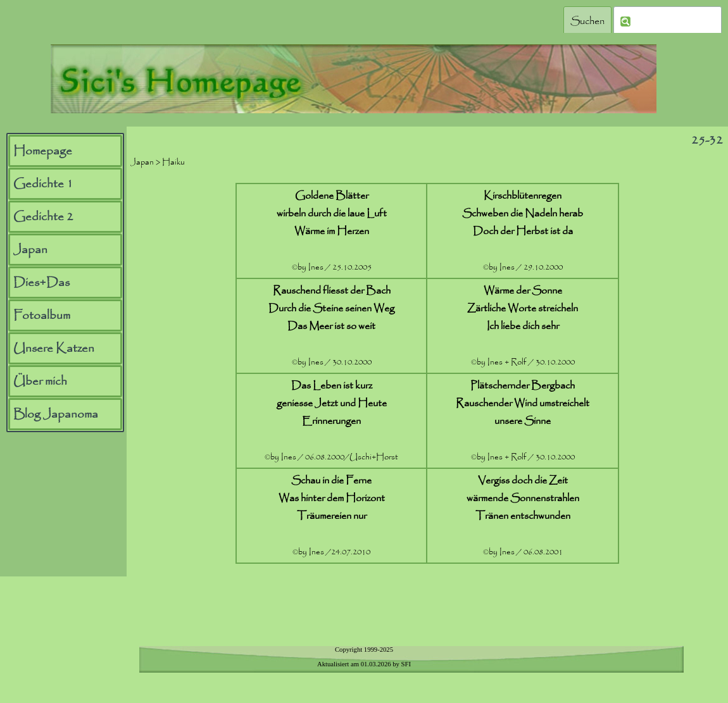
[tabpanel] (427, 373)
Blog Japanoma (56, 414)
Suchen (587, 21)
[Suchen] (668, 21)
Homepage (43, 151)
